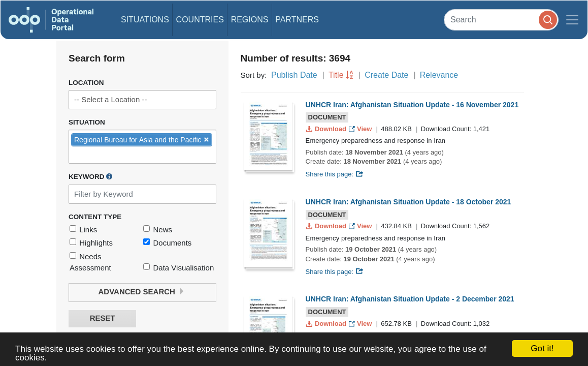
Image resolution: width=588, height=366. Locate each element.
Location (86, 83)
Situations (145, 20)
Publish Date (294, 75)
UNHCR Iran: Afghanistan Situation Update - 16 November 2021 (412, 105)
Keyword (90, 176)
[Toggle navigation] (572, 20)
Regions (250, 20)
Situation (87, 122)
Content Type (95, 217)
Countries (200, 20)
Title (336, 75)
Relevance (439, 75)
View (361, 129)
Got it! (542, 348)
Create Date (386, 75)
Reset (103, 318)
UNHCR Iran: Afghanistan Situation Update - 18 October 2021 (409, 202)
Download (327, 129)
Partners (297, 20)
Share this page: (335, 174)
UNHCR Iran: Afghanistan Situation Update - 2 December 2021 (410, 299)
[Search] (501, 20)
